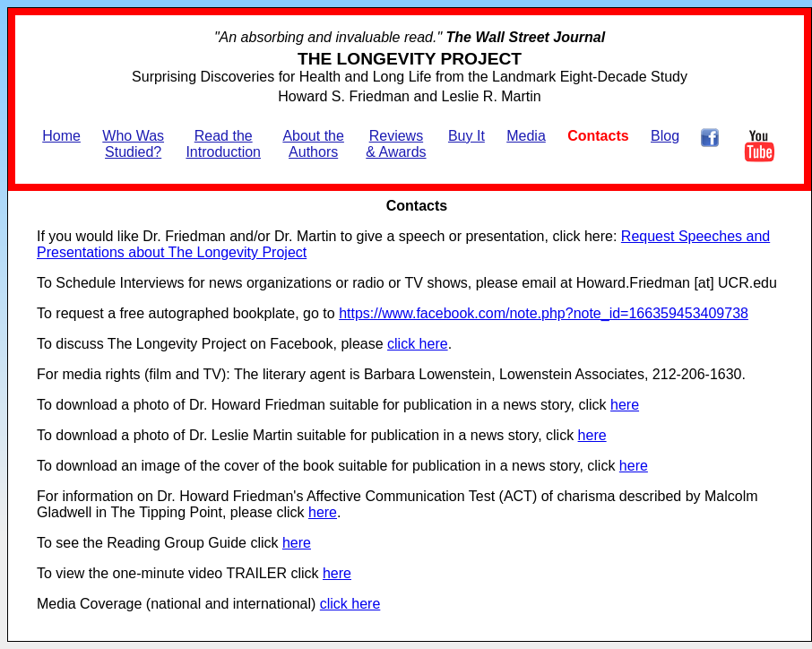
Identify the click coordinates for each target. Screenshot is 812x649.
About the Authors (313, 144)
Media (526, 136)
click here (418, 344)
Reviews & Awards (396, 144)
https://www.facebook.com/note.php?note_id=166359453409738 (544, 313)
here (625, 405)
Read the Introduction (223, 144)
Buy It (466, 136)
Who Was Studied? (133, 144)
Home (61, 136)
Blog (665, 136)
